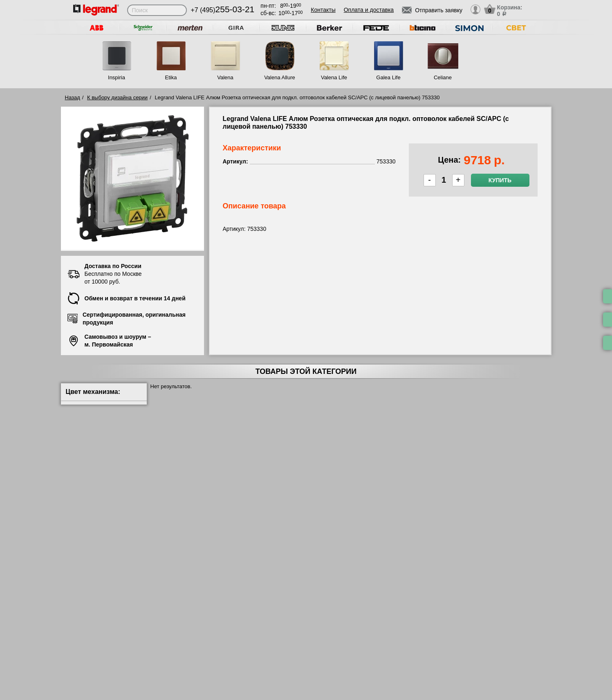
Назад (73, 97)
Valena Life (334, 77)
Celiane (443, 77)
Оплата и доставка (369, 10)
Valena (225, 77)
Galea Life (388, 77)
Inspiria (117, 77)
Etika (171, 77)
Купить (500, 180)
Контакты (323, 10)
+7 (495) (223, 10)
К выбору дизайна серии (117, 97)
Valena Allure (280, 77)
